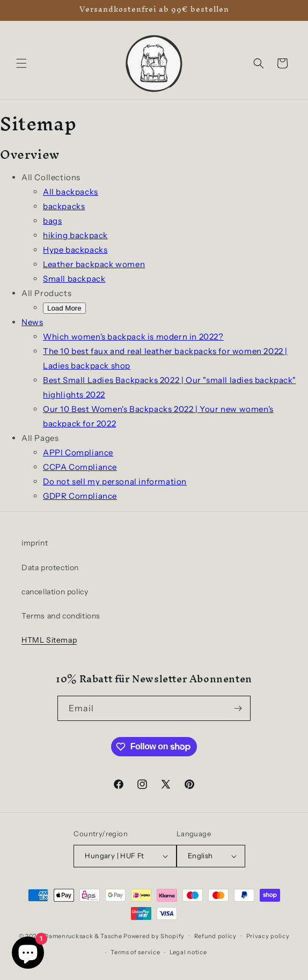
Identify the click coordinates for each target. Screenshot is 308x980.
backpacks (64, 206)
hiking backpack (75, 235)
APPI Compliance (78, 452)
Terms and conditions (61, 616)
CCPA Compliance (80, 467)
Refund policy (215, 936)
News (32, 322)
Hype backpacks (75, 250)
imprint (35, 543)
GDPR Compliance (80, 496)
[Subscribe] (238, 708)
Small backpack (74, 279)
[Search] (259, 63)
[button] (21, 63)
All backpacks (71, 192)
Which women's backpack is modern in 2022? (133, 337)
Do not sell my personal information (115, 481)
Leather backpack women (94, 264)
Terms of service (135, 952)
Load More (64, 308)
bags (52, 221)
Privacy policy (268, 936)
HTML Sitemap (49, 640)
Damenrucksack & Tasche (83, 935)
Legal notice (188, 952)
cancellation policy (55, 592)
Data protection (50, 568)
